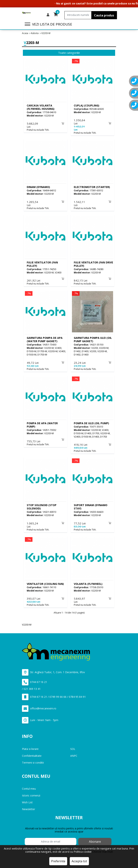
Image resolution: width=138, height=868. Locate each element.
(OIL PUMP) (91, 422)
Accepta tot (79, 861)
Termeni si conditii (33, 761)
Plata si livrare (30, 747)
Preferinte (58, 861)
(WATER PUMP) (42, 424)
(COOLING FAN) (45, 582)
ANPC (74, 754)
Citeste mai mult (103, 852)
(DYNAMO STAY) (91, 505)
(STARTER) (92, 187)
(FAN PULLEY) (42, 263)
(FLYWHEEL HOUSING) (41, 107)
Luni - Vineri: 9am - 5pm (40, 718)
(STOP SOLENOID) (42, 505)
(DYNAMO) (38, 187)
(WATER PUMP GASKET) (45, 339)
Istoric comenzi (31, 794)
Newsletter (29, 807)
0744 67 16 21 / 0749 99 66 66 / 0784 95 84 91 (54, 695)
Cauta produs (104, 15)
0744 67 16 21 (34, 680)
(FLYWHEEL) (88, 582)
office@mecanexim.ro (39, 707)
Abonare (95, 840)
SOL (73, 747)
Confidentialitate (32, 754)
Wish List (27, 800)
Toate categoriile (69, 53)
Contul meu (29, 787)
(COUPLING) (87, 105)
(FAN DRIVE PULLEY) (93, 263)
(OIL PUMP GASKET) (93, 339)
